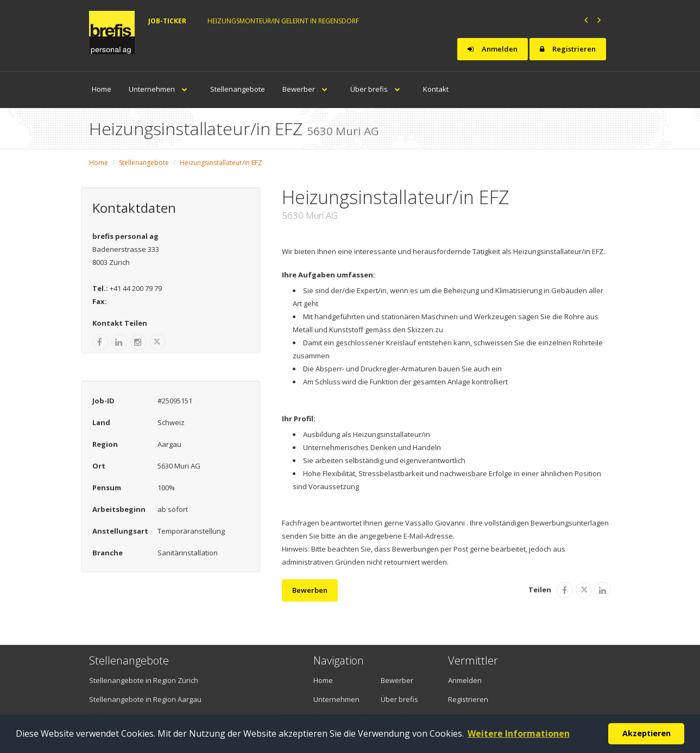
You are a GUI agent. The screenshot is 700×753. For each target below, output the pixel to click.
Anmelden (493, 49)
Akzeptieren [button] (647, 733)
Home (102, 89)
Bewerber (308, 89)
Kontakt (436, 89)
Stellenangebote (238, 89)
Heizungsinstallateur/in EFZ (221, 163)
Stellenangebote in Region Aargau (145, 699)
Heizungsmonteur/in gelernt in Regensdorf (283, 21)
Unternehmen (161, 89)
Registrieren (568, 49)
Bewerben (310, 590)
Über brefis (378, 89)
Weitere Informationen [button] (519, 733)
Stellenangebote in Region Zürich (144, 680)
